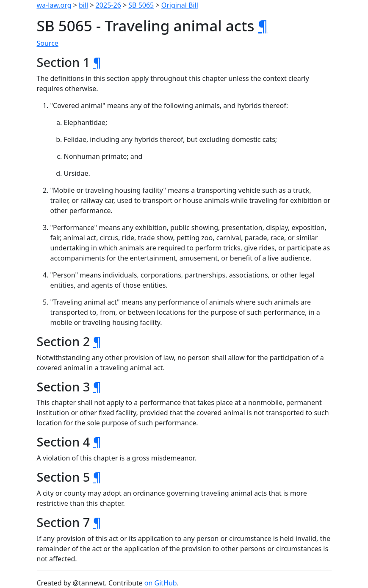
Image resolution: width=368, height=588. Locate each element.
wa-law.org (54, 5)
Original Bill (180, 5)
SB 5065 (141, 5)
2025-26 (108, 5)
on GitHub (161, 583)
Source (48, 43)
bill (83, 5)
